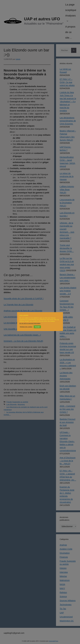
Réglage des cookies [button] (26, 327)
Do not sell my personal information (30, 323)
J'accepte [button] (37, 327)
